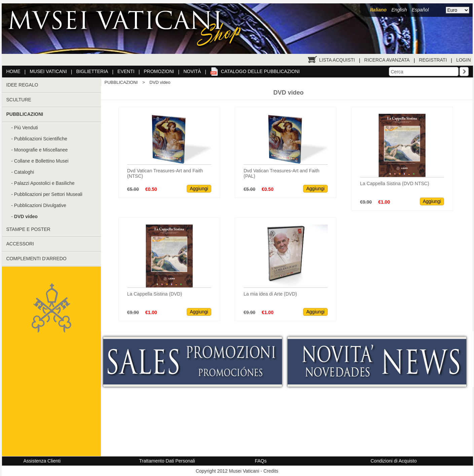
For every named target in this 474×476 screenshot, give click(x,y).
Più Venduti (26, 128)
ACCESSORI (20, 244)
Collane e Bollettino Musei (41, 161)
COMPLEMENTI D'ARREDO (37, 259)
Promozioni (159, 71)
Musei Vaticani (48, 71)
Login (464, 60)
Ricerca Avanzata (387, 60)
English (399, 10)
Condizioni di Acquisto (394, 461)
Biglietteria (92, 71)
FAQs (261, 461)
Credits (271, 471)
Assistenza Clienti (42, 461)
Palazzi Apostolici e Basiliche (44, 183)
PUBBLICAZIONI (121, 82)
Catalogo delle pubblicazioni (260, 71)
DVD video (160, 82)
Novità (192, 71)
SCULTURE (19, 100)
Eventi (126, 71)
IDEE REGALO (22, 85)
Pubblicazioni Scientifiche (41, 139)
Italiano (378, 10)
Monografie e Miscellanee (41, 150)
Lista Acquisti (337, 60)
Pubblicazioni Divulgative (40, 205)
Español (420, 10)
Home (13, 71)
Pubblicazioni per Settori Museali (48, 194)
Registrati (433, 60)
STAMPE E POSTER (28, 229)
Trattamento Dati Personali (167, 461)
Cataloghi (24, 172)
